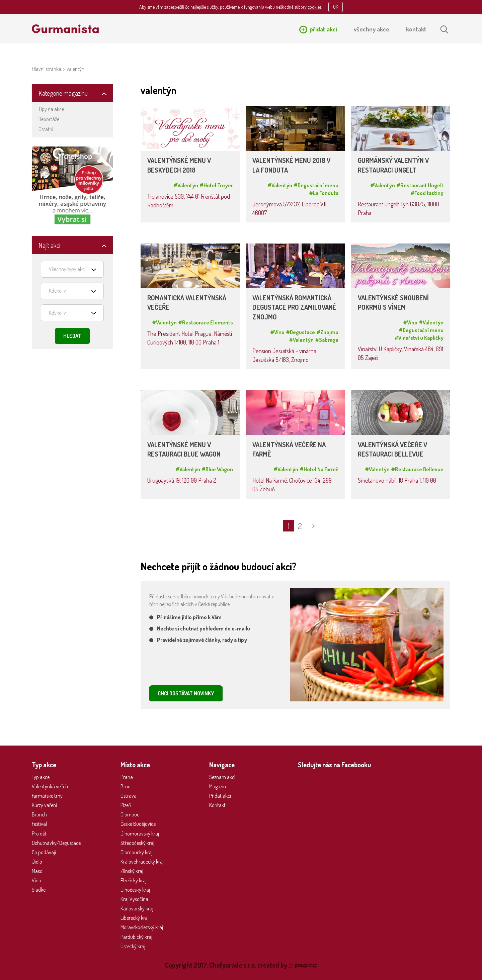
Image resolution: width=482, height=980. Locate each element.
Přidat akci (220, 796)
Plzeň (126, 805)
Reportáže (49, 119)
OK (336, 7)
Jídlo (37, 862)
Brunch (39, 814)
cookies (314, 7)
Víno (36, 880)
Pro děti (40, 834)
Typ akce (41, 777)
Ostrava (129, 796)
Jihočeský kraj (135, 890)
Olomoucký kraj (137, 852)
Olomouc (130, 814)
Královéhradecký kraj (142, 862)
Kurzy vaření (44, 805)
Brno (126, 786)
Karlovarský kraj (137, 908)
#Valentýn (186, 185)
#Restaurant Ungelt (420, 185)
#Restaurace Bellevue (417, 469)
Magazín (218, 786)
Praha (127, 777)
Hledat (72, 336)
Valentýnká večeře (51, 786)
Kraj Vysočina (134, 899)
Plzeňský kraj (134, 880)
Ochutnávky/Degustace (56, 843)
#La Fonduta (324, 193)
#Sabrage (327, 340)
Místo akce (135, 765)
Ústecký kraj (133, 946)
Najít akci (49, 245)
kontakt (416, 29)
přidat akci (323, 29)
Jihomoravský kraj (140, 834)
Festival (39, 824)
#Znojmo (327, 332)
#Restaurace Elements (206, 322)
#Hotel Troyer (216, 185)
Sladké (39, 890)
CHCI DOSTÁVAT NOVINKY (186, 693)
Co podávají (44, 852)
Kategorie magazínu (63, 93)
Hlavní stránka (47, 69)
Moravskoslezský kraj (142, 927)
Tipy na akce (51, 109)
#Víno (277, 332)
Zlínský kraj (132, 871)
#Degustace (300, 332)
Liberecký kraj (135, 918)
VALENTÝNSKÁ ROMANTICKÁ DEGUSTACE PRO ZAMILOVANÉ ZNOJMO (294, 307)
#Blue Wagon (217, 469)
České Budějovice (138, 824)
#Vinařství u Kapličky (419, 338)
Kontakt (217, 805)
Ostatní (46, 129)
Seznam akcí (222, 777)
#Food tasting (427, 193)
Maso (37, 871)
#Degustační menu (316, 185)
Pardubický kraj (136, 937)
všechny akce (372, 29)
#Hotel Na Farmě (319, 469)
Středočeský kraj (137, 843)
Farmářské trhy (47, 796)
